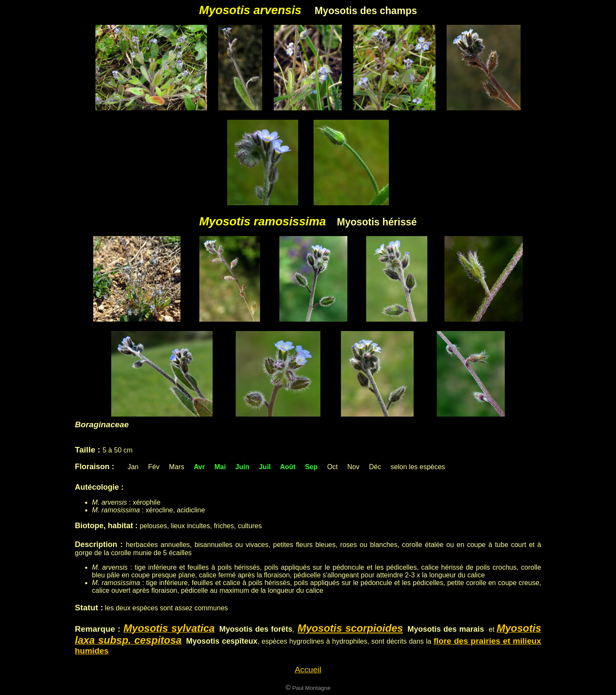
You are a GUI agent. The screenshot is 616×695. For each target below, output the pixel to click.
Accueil (308, 670)
